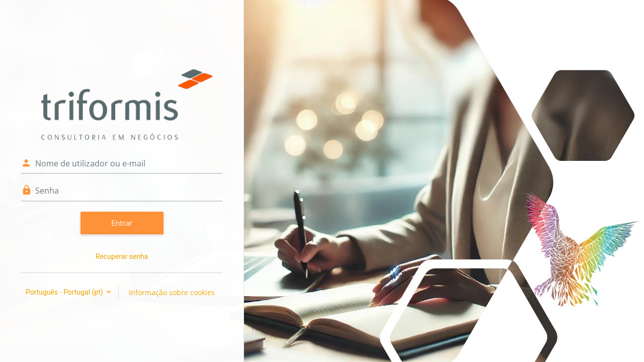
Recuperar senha (122, 256)
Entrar (122, 223)
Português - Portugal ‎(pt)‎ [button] (65, 292)
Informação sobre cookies (172, 292)
